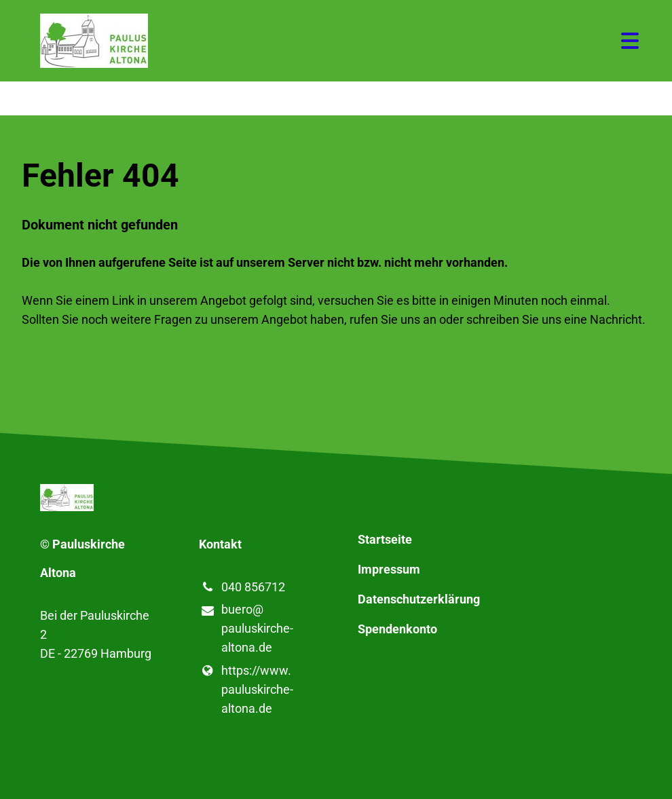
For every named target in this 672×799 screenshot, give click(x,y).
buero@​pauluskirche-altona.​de (246, 629)
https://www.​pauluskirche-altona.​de (246, 690)
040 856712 (242, 587)
